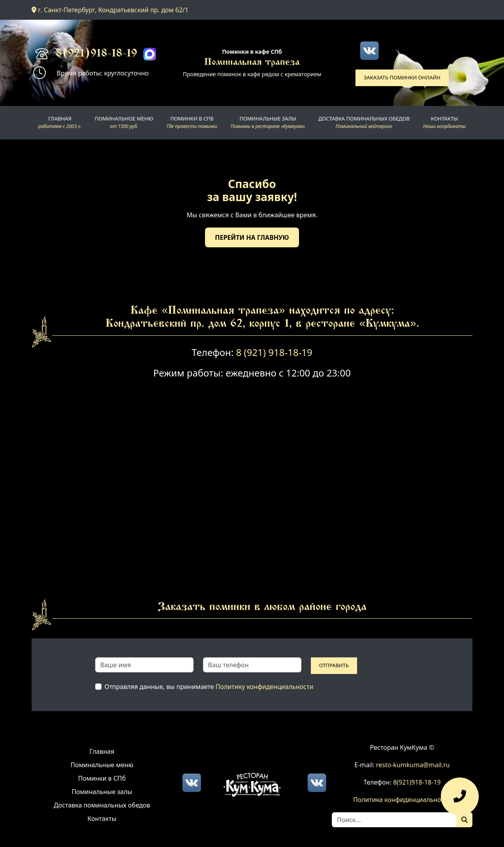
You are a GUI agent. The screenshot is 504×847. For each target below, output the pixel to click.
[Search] (394, 820)
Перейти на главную (252, 237)
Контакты (102, 819)
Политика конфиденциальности (402, 800)
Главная (102, 751)
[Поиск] (465, 820)
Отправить (334, 665)
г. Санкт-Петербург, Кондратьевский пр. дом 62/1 (110, 10)
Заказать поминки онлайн (402, 77)
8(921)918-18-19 (96, 54)
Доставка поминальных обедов (102, 805)
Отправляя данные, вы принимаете (209, 687)
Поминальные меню (102, 765)
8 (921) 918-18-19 (274, 352)
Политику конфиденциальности (265, 687)
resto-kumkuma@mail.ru (413, 765)
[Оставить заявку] (460, 800)
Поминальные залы (102, 792)
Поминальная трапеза (252, 63)
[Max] (150, 54)
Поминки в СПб (102, 778)
